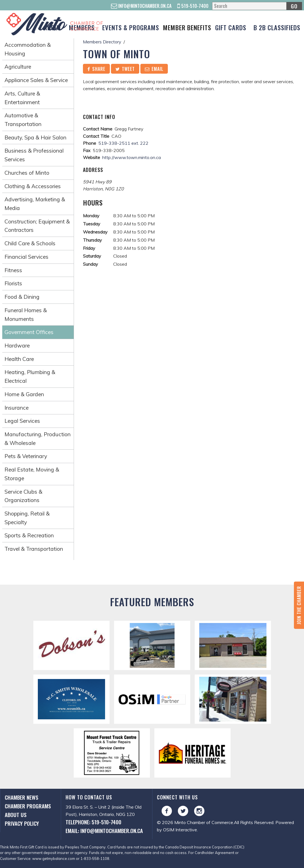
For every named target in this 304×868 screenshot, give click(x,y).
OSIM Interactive (180, 830)
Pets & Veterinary (26, 456)
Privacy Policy (22, 823)
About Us (16, 815)
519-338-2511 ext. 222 (123, 143)
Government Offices (29, 332)
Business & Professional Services (34, 155)
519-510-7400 (193, 6)
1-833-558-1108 (95, 858)
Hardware (17, 346)
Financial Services (26, 257)
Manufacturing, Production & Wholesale (38, 439)
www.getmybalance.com (54, 858)
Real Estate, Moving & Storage (32, 474)
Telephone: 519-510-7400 (93, 822)
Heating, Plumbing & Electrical (30, 376)
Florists (13, 283)
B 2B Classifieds (277, 27)
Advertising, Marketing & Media (35, 204)
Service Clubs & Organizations (23, 496)
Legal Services (22, 421)
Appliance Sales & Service (36, 80)
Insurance (17, 408)
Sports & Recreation (29, 535)
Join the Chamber (299, 605)
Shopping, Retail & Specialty (27, 518)
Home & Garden (24, 394)
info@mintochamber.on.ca (141, 6)
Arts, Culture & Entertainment (22, 98)
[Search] (257, 6)
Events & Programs (131, 27)
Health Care (19, 359)
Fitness (13, 270)
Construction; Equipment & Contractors (37, 226)
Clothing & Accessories (33, 186)
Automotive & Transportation (23, 120)
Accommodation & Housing (28, 49)
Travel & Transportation (34, 549)
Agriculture (18, 67)
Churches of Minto (27, 173)
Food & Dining (22, 297)
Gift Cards (231, 27)
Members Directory (102, 42)
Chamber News (22, 797)
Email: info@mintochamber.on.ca (104, 831)
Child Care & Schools (30, 243)
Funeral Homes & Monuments (26, 315)
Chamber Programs (28, 806)
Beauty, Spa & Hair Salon (35, 137)
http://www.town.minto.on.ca (132, 157)
